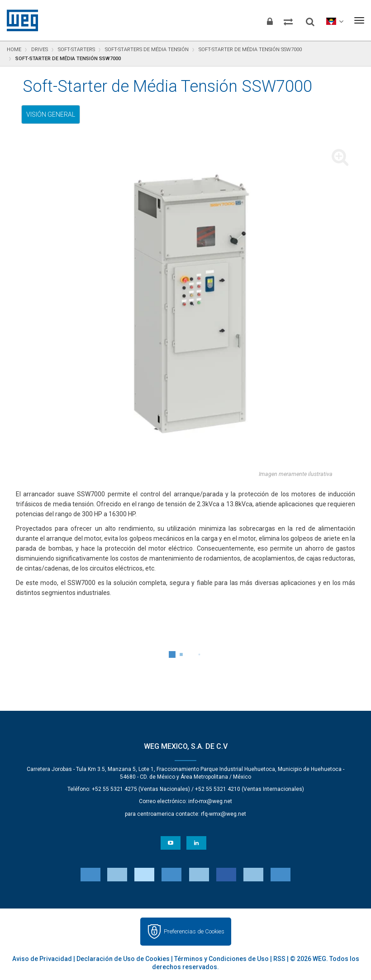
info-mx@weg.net (210, 801)
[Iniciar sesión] (251, 20)
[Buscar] (302, 18)
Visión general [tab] (51, 114)
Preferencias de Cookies (194, 931)
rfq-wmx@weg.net (224, 814)
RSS (279, 959)
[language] (331, 20)
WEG (19, 20)
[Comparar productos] (276, 20)
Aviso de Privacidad (42, 959)
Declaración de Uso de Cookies (123, 959)
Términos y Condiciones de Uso (221, 959)
